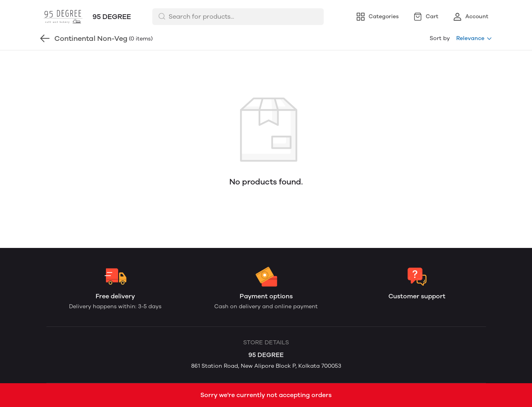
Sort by (440, 38)
